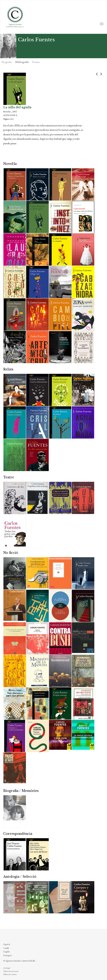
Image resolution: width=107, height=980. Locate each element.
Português (7, 955)
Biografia (7, 62)
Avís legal (7, 968)
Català (6, 948)
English (6, 952)
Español (7, 944)
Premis (36, 62)
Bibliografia (22, 62)
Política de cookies (10, 974)
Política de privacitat (11, 971)
